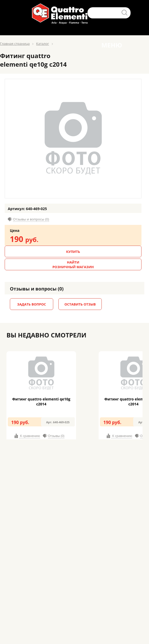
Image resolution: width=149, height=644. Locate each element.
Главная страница (15, 44)
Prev (2, 392)
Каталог (42, 44)
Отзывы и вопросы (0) (31, 219)
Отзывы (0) (56, 436)
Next (147, 392)
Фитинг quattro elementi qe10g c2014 (41, 401)
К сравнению (30, 436)
